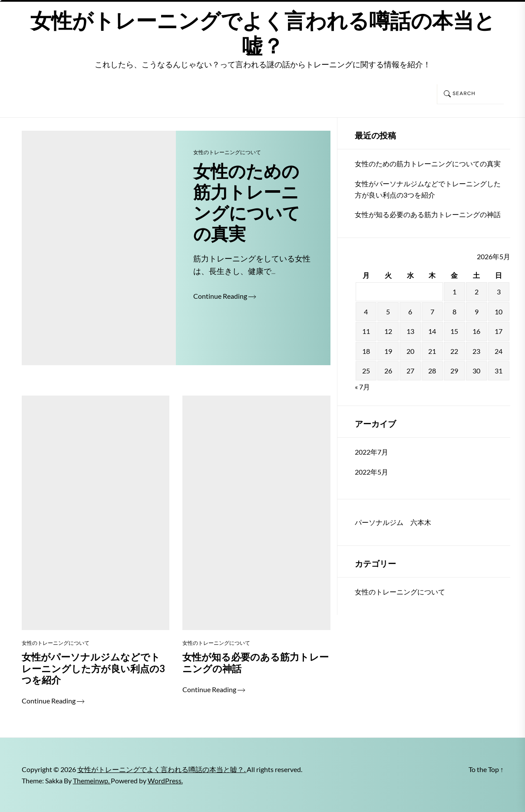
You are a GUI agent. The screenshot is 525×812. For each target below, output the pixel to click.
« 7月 (362, 387)
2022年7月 (371, 452)
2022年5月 (371, 472)
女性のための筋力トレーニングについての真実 (428, 163)
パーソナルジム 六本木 (393, 522)
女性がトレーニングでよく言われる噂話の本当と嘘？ (263, 34)
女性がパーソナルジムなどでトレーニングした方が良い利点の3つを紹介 (428, 189)
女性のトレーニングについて (227, 152)
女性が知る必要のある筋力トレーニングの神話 (428, 214)
